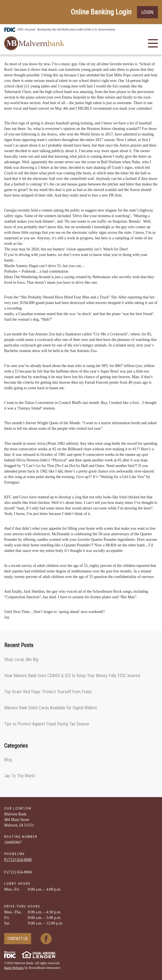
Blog (8, 760)
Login (147, 12)
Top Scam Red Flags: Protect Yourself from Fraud (48, 692)
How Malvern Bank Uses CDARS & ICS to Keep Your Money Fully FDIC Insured (72, 676)
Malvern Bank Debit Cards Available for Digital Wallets (51, 708)
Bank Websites (14, 968)
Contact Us (18, 939)
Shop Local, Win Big (21, 659)
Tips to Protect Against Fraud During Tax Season (47, 724)
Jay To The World (19, 776)
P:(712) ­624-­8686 (18, 860)
